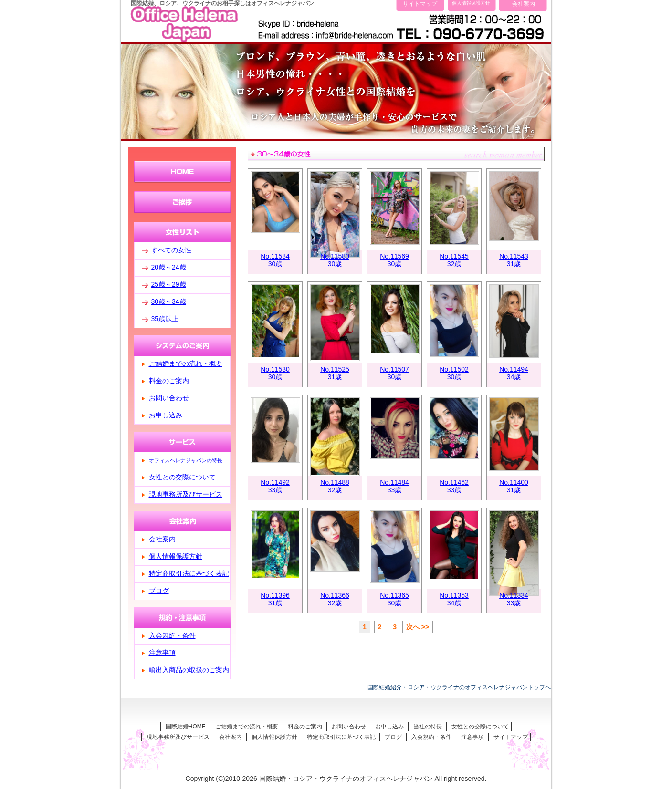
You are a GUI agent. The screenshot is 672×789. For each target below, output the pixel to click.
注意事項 (162, 653)
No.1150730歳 (394, 373)
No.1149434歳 (514, 373)
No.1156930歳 (394, 260)
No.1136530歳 (394, 599)
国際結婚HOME (186, 727)
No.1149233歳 (275, 486)
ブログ (159, 591)
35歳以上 (165, 319)
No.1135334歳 (454, 599)
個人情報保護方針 (471, 3)
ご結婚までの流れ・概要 (186, 363)
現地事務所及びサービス (186, 494)
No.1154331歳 (514, 260)
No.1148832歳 (335, 486)
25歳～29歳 (169, 284)
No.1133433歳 (514, 599)
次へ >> (418, 627)
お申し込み (166, 415)
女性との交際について (182, 477)
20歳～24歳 (169, 267)
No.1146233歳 (454, 486)
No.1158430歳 (275, 260)
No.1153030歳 (275, 373)
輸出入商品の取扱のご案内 (189, 670)
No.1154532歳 (454, 260)
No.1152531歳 (335, 373)
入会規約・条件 (172, 635)
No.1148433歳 (394, 486)
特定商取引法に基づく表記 (189, 573)
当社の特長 (428, 727)
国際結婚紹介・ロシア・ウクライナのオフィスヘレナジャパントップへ (459, 687)
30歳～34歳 (169, 301)
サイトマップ (420, 4)
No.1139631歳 (275, 599)
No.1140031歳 (514, 486)
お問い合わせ (169, 398)
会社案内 (524, 4)
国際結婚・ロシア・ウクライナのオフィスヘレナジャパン (346, 779)
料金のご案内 (169, 381)
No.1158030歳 (335, 260)
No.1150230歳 (454, 373)
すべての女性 (171, 250)
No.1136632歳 (335, 599)
